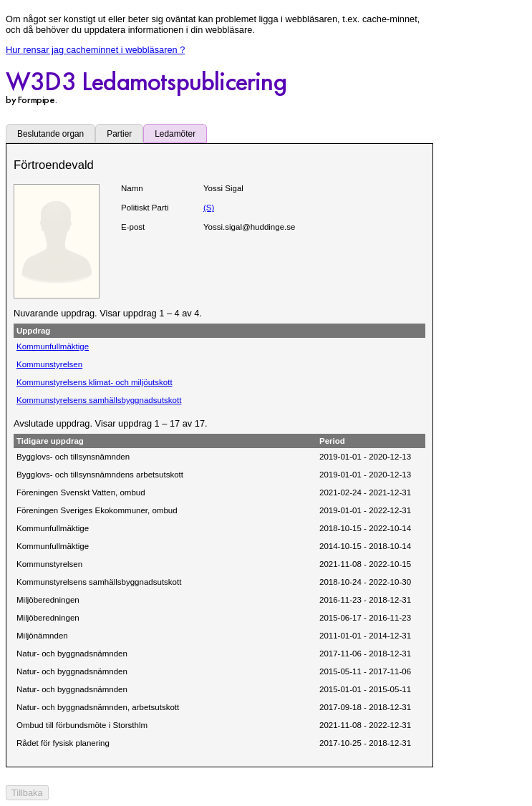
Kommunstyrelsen (49, 364)
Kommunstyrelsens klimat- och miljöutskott (95, 382)
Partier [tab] (119, 134)
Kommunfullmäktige (53, 346)
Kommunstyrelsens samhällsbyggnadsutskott (99, 400)
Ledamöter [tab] (175, 134)
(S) (209, 208)
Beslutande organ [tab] (50, 134)
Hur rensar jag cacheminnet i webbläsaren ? (95, 50)
